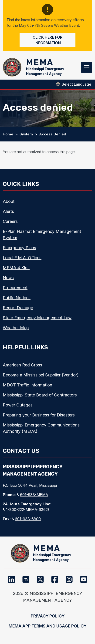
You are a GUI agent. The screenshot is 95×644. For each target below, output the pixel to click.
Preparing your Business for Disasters (39, 415)
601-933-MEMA (32, 495)
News (8, 278)
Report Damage (18, 308)
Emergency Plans (19, 248)
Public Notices (17, 298)
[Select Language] (76, 84)
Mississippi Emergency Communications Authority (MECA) (41, 428)
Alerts (8, 211)
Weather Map (16, 328)
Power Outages (18, 405)
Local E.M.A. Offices (22, 258)
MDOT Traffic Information (27, 385)
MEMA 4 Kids (16, 268)
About (9, 201)
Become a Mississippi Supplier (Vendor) (41, 375)
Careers (10, 221)
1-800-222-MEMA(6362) (26, 510)
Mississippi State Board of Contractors (40, 395)
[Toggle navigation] (87, 67)
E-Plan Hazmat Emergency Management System (42, 235)
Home (8, 134)
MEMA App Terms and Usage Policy (47, 626)
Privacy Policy (48, 616)
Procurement (15, 288)
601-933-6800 (26, 519)
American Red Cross (22, 365)
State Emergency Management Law (37, 318)
